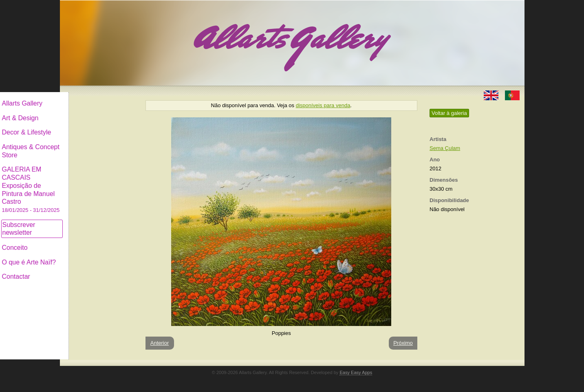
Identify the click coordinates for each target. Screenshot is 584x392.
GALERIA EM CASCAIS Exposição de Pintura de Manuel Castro (98, 183)
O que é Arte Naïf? (96, 256)
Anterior (160, 343)
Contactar (83, 270)
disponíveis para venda (323, 105)
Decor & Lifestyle (94, 126)
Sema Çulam (445, 148)
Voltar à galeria (449, 113)
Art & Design (88, 111)
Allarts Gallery (90, 97)
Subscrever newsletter (86, 222)
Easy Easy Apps (356, 372)
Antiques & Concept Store (98, 144)
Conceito (82, 241)
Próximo (403, 343)
